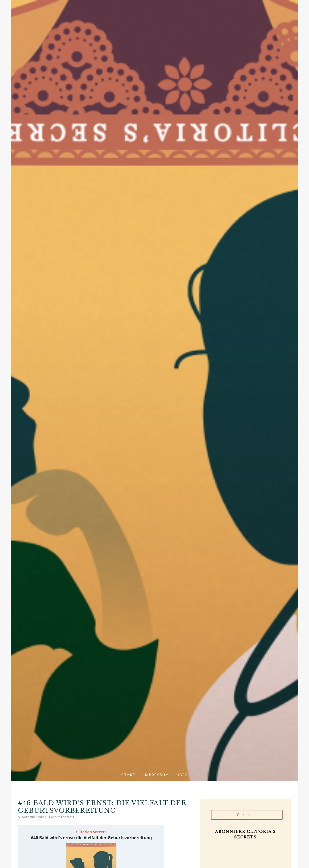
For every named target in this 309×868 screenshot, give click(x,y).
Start (129, 775)
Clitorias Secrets (62, 817)
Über (182, 775)
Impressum (156, 775)
